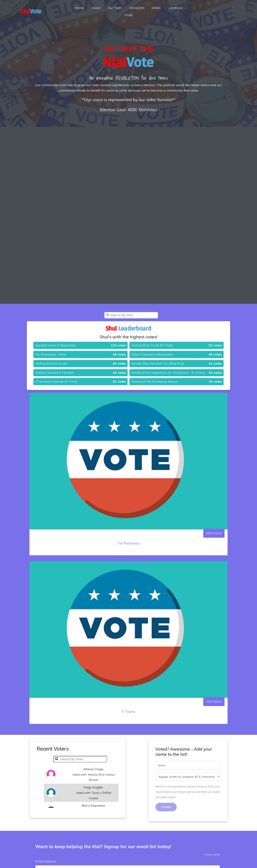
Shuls (128, 15)
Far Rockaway (129, 552)
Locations (175, 8)
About (96, 8)
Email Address (47, 862)
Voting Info (137, 8)
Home (79, 8)
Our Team (115, 8)
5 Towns (128, 721)
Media (156, 8)
